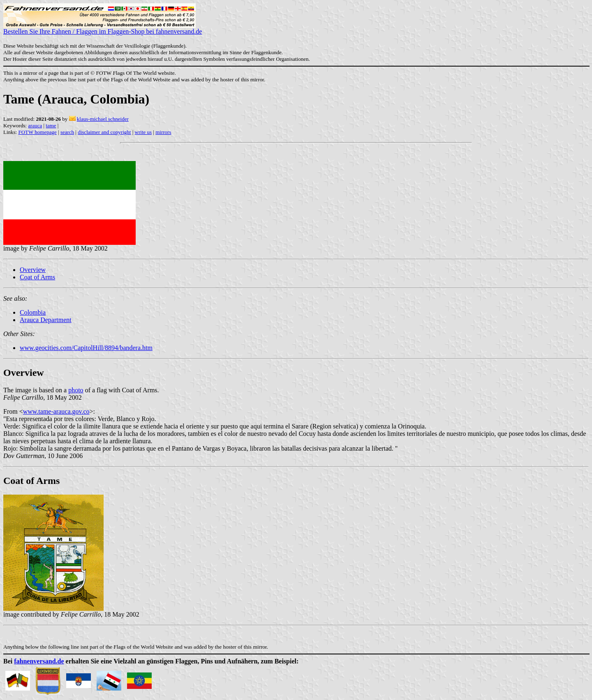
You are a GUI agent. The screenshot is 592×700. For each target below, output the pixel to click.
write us (143, 132)
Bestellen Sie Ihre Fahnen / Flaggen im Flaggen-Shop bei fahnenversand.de (103, 29)
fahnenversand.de (39, 661)
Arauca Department (46, 320)
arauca (35, 125)
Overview (33, 270)
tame (51, 125)
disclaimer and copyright (104, 132)
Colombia (33, 312)
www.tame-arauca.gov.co (56, 411)
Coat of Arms (37, 277)
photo (76, 390)
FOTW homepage (37, 132)
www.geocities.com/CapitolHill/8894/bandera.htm (86, 348)
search (67, 132)
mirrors (163, 132)
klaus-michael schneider (103, 119)
